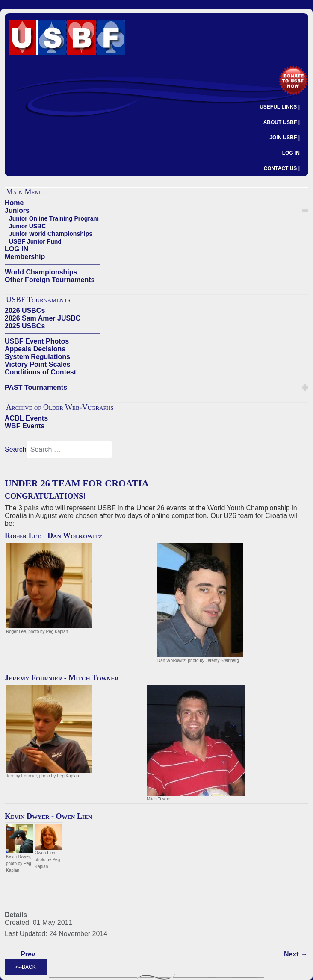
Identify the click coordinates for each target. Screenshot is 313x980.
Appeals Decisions (35, 349)
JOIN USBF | (285, 138)
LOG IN (291, 153)
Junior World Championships (51, 234)
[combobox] (69, 450)
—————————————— (53, 264)
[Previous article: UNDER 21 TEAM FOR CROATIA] (28, 954)
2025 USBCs (25, 326)
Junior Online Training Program (54, 218)
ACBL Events (26, 418)
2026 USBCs (25, 310)
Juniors (17, 210)
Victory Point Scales (38, 364)
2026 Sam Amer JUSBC (43, 318)
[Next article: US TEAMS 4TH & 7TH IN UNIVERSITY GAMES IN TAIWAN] (296, 954)
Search (16, 449)
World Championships (41, 272)
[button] (305, 211)
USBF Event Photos (37, 341)
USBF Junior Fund (35, 241)
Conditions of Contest (40, 372)
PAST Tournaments (36, 387)
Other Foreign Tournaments (50, 280)
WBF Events (25, 426)
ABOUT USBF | (282, 122)
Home (14, 203)
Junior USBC (27, 226)
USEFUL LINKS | (280, 107)
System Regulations (37, 357)
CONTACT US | (282, 168)
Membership (25, 257)
